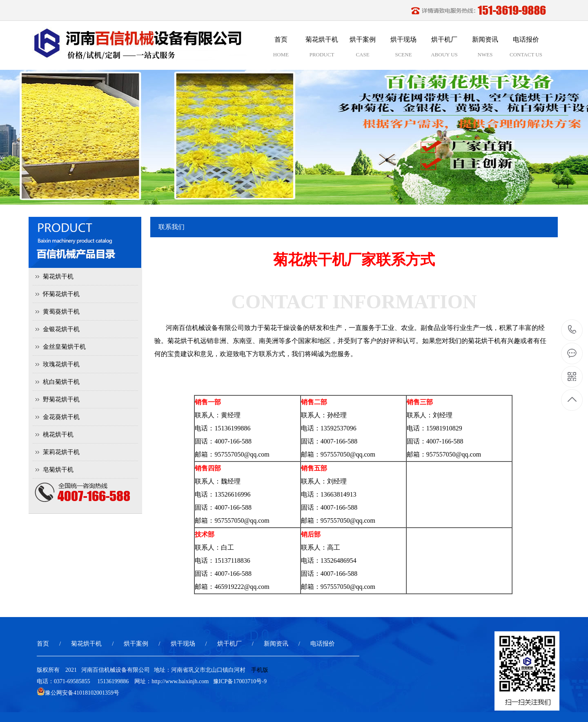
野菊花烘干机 (61, 399)
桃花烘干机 (58, 435)
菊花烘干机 (58, 276)
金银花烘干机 (61, 329)
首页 (43, 644)
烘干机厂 (229, 644)
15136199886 (572, 330)
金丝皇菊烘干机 (64, 347)
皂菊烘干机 (58, 470)
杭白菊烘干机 (61, 382)
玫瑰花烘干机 (61, 364)
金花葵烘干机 (61, 417)
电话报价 (323, 644)
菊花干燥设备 (283, 328)
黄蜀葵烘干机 (61, 312)
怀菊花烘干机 (61, 294)
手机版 (260, 670)
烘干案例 (136, 644)
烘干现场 (183, 644)
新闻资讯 (276, 644)
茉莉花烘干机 (61, 452)
